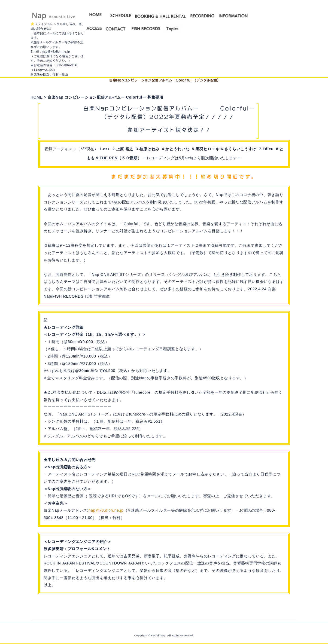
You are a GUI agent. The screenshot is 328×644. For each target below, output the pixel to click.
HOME (37, 97)
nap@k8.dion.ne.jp (56, 51)
